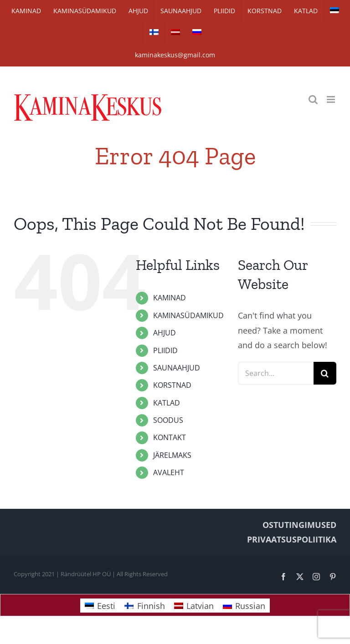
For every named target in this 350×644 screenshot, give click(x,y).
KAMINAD (170, 298)
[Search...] (276, 373)
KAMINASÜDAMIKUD (188, 315)
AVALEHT (169, 472)
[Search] (325, 373)
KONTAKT (170, 437)
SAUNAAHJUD (177, 368)
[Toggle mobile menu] (332, 99)
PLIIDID (165, 350)
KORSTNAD (172, 385)
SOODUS (168, 420)
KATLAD (167, 403)
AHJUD (165, 333)
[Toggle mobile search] (313, 99)
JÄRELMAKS (172, 455)
